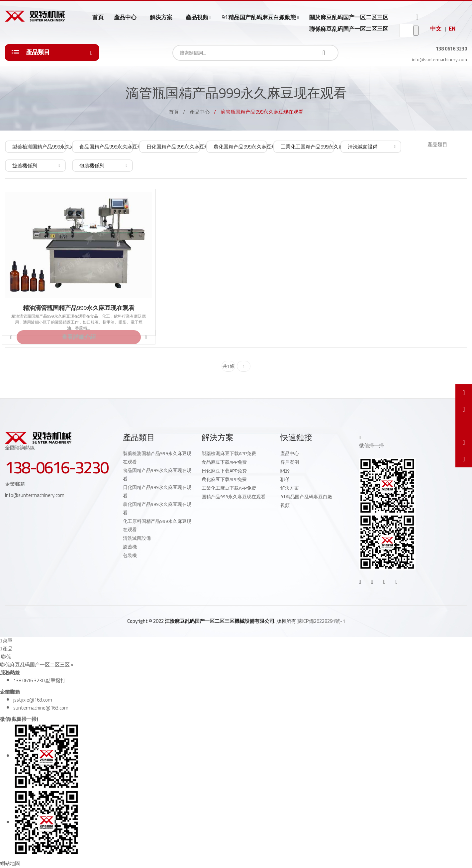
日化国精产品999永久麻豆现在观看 (157, 491)
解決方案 (161, 17)
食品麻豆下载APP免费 (224, 462)
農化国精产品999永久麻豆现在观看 (157, 508)
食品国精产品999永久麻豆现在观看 (157, 475)
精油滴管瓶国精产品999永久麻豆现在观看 (79, 308)
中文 (436, 29)
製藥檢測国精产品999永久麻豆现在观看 (157, 458)
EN (452, 29)
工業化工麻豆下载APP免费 (229, 488)
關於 (285, 471)
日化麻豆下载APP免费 (224, 471)
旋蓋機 (130, 547)
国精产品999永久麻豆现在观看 (234, 497)
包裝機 (130, 555)
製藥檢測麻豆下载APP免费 (229, 453)
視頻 (285, 505)
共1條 (229, 366)
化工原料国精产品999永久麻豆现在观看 (157, 525)
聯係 (285, 479)
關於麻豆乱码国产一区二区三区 (349, 17)
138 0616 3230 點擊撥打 (39, 680)
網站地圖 (10, 863)
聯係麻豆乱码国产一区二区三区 (349, 29)
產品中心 (125, 17)
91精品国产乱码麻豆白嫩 (306, 497)
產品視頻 (197, 17)
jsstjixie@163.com (33, 700)
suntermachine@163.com (41, 708)
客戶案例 (290, 462)
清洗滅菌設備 (137, 538)
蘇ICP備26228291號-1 (321, 621)
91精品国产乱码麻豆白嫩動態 (259, 17)
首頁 (98, 17)
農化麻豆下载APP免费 (224, 479)
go (416, 31)
